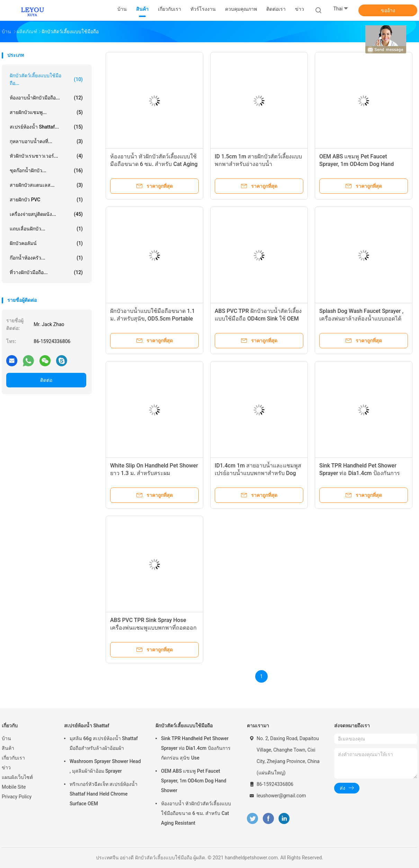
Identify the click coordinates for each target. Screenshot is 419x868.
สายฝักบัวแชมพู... (46, 112)
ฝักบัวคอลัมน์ (46, 243)
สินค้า (8, 748)
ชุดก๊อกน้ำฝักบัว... (46, 170)
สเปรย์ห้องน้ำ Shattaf (87, 726)
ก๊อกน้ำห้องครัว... (46, 258)
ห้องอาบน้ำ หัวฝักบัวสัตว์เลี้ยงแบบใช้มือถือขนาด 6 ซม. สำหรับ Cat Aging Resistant (154, 164)
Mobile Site (14, 787)
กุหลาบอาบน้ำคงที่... (46, 141)
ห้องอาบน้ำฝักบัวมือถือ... (46, 98)
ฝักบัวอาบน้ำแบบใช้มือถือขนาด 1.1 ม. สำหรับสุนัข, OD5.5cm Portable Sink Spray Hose (153, 319)
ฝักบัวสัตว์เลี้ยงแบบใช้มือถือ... (46, 79)
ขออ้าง (388, 10)
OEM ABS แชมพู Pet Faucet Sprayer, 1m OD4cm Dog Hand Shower (356, 164)
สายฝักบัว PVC (46, 200)
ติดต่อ (46, 380)
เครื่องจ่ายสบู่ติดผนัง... (46, 214)
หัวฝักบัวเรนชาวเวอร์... (46, 156)
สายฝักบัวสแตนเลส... (46, 185)
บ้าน (6, 738)
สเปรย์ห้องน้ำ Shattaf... (46, 127)
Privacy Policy (17, 797)
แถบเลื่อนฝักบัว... (46, 229)
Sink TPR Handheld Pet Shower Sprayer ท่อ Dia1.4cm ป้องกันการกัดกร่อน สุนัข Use (360, 473)
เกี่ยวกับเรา (13, 758)
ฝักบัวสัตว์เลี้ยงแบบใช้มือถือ (184, 726)
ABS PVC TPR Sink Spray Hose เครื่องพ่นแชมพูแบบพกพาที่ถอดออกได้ (153, 628)
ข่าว (6, 768)
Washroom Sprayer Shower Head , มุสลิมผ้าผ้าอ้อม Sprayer (105, 766)
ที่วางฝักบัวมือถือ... (46, 272)
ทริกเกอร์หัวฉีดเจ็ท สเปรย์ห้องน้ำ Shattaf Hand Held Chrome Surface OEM (104, 794)
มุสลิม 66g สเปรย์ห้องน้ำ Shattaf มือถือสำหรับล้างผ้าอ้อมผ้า (104, 743)
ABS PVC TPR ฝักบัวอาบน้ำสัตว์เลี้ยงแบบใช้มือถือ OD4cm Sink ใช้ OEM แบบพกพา (258, 319)
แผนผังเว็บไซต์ (17, 777)
